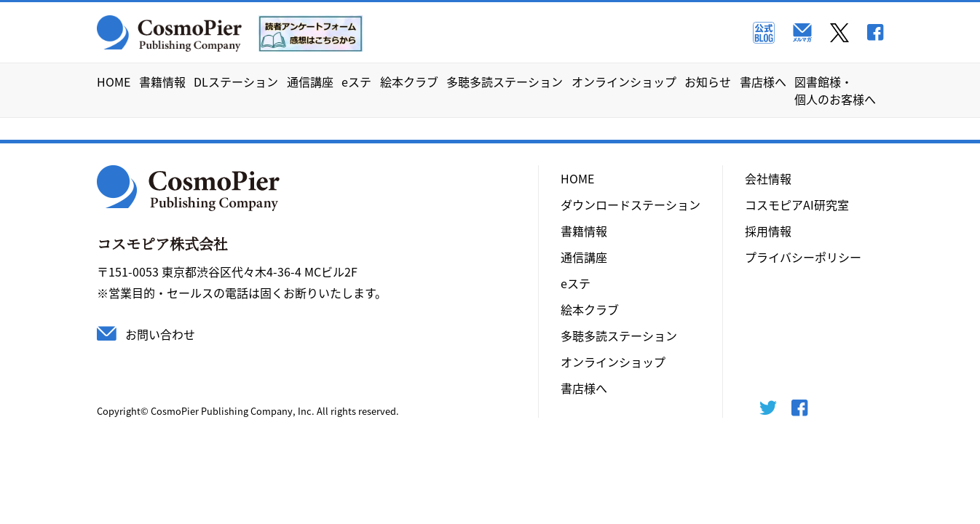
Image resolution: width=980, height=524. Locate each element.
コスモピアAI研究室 (797, 205)
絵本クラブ (409, 82)
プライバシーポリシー (803, 257)
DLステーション (236, 82)
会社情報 (768, 178)
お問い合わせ (160, 334)
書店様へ (763, 82)
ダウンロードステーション (631, 205)
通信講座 (310, 82)
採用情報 (768, 231)
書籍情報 (162, 82)
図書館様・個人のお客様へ (835, 90)
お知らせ (708, 82)
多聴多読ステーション (505, 82)
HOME (114, 82)
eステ (356, 82)
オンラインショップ (624, 82)
